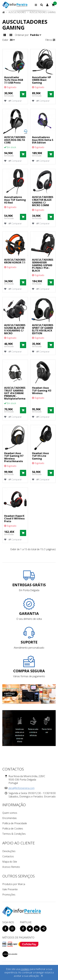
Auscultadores (17, 12)
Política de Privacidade (15, 823)
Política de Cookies (13, 829)
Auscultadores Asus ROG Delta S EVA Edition (43, 140)
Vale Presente (10, 889)
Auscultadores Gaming (43, 12)
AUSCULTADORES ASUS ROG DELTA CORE (15, 140)
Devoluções (9, 851)
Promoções (9, 895)
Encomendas (10, 818)
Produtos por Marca (14, 884)
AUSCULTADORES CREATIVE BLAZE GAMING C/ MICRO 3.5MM (43, 201)
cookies (25, 969)
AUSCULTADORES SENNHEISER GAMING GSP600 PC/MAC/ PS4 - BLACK (43, 265)
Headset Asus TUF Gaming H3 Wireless (42, 390)
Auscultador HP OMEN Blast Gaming (42, 80)
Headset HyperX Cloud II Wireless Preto (14, 519)
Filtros (50, 40)
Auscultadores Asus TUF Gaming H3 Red (15, 200)
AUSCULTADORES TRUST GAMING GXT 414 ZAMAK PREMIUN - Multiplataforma (15, 393)
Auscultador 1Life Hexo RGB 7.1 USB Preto (14, 80)
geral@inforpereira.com (21, 788)
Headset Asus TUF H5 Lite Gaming (40, 456)
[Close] (42, 976)
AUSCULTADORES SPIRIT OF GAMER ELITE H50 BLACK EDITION (43, 329)
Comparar (15, 101)
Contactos (8, 856)
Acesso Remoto (11, 867)
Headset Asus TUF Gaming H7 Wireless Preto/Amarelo (14, 457)
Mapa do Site (10, 862)
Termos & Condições (14, 834)
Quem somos (10, 813)
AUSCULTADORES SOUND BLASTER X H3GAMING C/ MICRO (15, 329)
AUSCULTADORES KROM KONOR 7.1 (15, 261)
